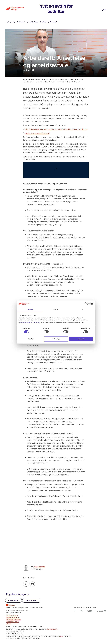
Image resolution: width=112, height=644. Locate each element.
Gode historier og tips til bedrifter (27, 22)
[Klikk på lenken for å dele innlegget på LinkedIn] (32, 584)
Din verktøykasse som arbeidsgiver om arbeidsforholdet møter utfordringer (57, 129)
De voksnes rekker (31, 601)
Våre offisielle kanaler (13, 622)
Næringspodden (14, 601)
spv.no (61, 636)
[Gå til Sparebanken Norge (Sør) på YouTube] (90, 611)
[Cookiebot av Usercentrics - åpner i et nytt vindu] (86, 304)
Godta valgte (56, 339)
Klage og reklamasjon (13, 617)
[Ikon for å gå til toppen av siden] (7, 605)
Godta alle (81, 339)
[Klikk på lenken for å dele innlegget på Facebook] (26, 584)
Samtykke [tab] (30, 310)
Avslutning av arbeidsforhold (37, 133)
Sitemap (9, 624)
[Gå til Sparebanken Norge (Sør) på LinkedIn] (101, 611)
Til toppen (12, 605)
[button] (93, 10)
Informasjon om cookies (13, 620)
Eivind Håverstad (39, 567)
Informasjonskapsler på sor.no (29, 322)
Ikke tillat (31, 339)
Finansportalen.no (52, 629)
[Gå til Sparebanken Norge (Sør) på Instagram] (81, 611)
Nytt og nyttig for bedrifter (56, 9)
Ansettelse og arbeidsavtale (49, 22)
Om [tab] (82, 310)
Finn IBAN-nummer (12, 615)
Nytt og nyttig (10, 22)
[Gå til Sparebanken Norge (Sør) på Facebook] (75, 611)
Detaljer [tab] (56, 310)
